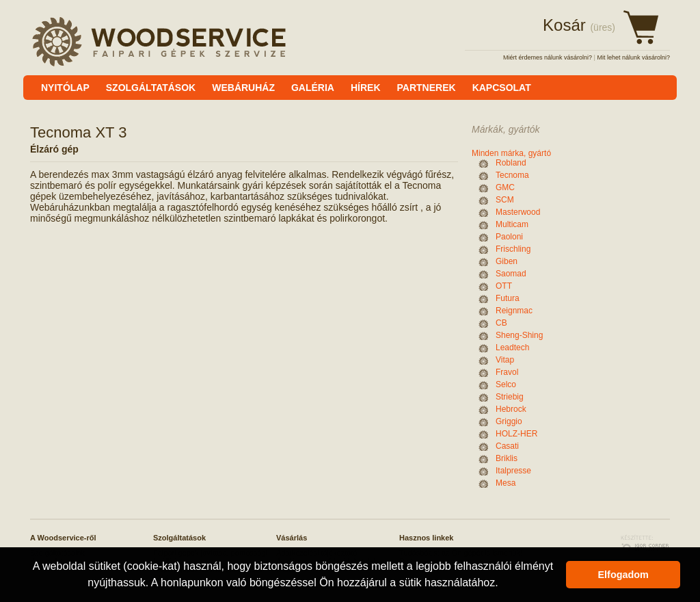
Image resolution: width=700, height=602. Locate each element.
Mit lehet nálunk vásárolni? (633, 57)
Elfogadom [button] (623, 575)
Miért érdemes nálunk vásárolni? (548, 57)
